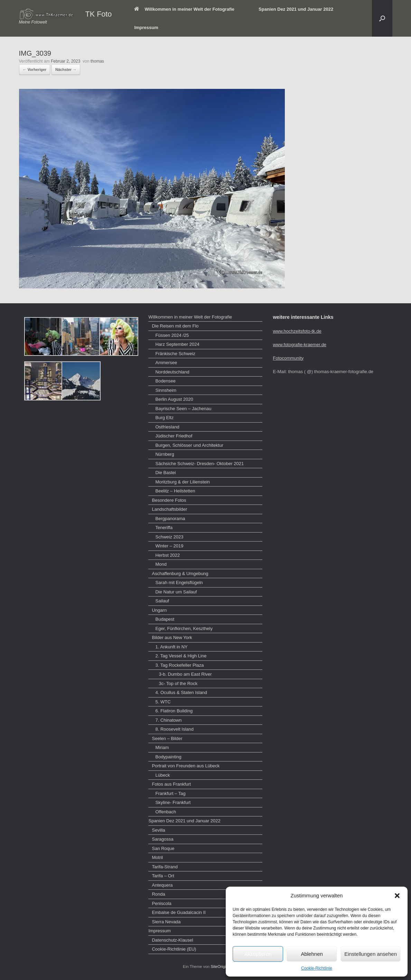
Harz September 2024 (177, 344)
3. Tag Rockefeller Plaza (179, 665)
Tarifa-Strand (165, 867)
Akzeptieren (258, 954)
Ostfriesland (167, 427)
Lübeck (162, 775)
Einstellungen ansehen (371, 954)
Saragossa (162, 839)
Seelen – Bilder (167, 738)
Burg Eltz (164, 418)
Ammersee (166, 363)
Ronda (158, 894)
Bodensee (165, 381)
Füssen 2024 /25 (172, 335)
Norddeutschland (172, 372)
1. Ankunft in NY (171, 647)
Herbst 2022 (167, 555)
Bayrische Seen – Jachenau (183, 409)
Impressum (146, 27)
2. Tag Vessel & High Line (181, 656)
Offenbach (166, 812)
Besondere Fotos (169, 500)
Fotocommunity (288, 358)
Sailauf (162, 601)
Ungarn (159, 610)
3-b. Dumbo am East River (185, 674)
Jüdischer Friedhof (174, 436)
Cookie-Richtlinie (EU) (174, 949)
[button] (397, 896)
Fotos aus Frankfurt (171, 784)
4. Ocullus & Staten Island (181, 692)
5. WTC (163, 702)
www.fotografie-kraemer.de (300, 345)
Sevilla (158, 830)
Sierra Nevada (166, 922)
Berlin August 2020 (174, 399)
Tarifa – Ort (163, 876)
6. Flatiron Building (174, 711)
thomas (97, 61)
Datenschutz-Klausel (172, 940)
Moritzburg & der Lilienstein (183, 482)
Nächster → (66, 70)
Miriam (162, 747)
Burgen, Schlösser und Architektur (189, 445)
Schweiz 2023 (169, 537)
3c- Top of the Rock (178, 683)
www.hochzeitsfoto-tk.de (297, 331)
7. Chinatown (168, 720)
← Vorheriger (35, 70)
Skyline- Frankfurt (173, 802)
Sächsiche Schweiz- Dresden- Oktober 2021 (199, 464)
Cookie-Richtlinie (317, 968)
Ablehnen (312, 954)
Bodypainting (168, 757)
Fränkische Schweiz (175, 354)
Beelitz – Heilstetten (175, 491)
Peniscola (161, 903)
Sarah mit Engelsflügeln (179, 583)
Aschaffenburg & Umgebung (180, 574)
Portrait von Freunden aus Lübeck (186, 766)
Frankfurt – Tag (170, 793)
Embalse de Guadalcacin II (179, 912)
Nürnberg (165, 454)
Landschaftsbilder (169, 509)
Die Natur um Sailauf (176, 592)
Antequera (162, 885)
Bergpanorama (170, 519)
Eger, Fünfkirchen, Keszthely (184, 628)
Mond (161, 564)
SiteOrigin (219, 967)
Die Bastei (165, 473)
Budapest (165, 619)
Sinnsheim (166, 390)
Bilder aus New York (172, 637)
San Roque (163, 848)
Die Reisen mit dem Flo (175, 326)
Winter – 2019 (169, 546)
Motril (157, 857)
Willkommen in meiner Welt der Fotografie (184, 9)
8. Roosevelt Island (174, 729)
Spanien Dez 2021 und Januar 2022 (296, 9)
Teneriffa (164, 528)
